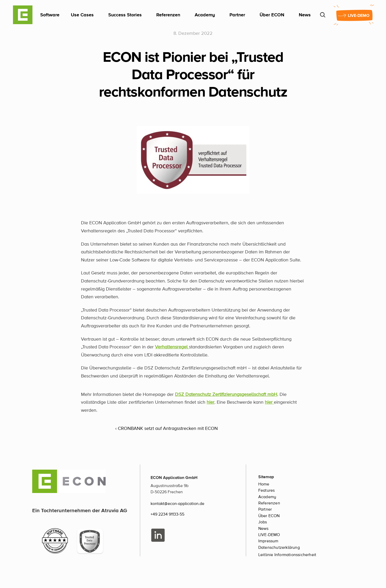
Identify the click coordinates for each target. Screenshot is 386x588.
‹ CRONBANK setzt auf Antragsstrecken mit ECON (167, 429)
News (305, 15)
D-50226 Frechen (167, 492)
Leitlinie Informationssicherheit (287, 555)
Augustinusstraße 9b (170, 486)
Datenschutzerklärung (279, 548)
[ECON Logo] (23, 15)
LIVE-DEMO (269, 535)
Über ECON (272, 15)
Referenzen (168, 15)
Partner (237, 15)
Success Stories (125, 15)
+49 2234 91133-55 (167, 514)
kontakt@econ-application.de (177, 504)
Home (264, 484)
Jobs (263, 522)
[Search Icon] (323, 15)
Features (267, 490)
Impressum (268, 541)
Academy (267, 497)
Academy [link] (205, 15)
